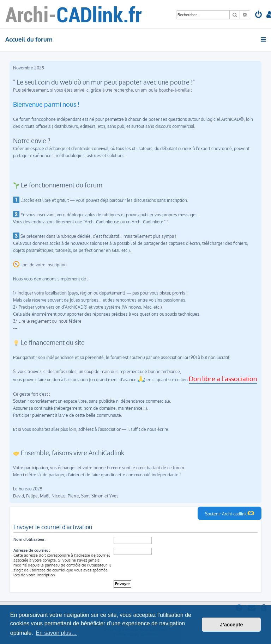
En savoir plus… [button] (56, 633)
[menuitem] (259, 15)
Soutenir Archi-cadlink (230, 513)
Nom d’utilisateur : (30, 539)
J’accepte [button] (231, 625)
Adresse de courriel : (32, 550)
